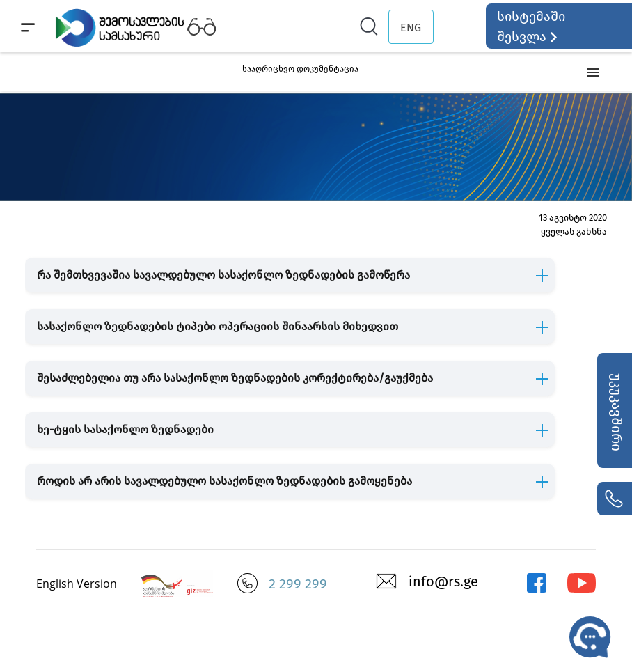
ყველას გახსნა (574, 232)
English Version (77, 584)
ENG (411, 28)
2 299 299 (298, 584)
